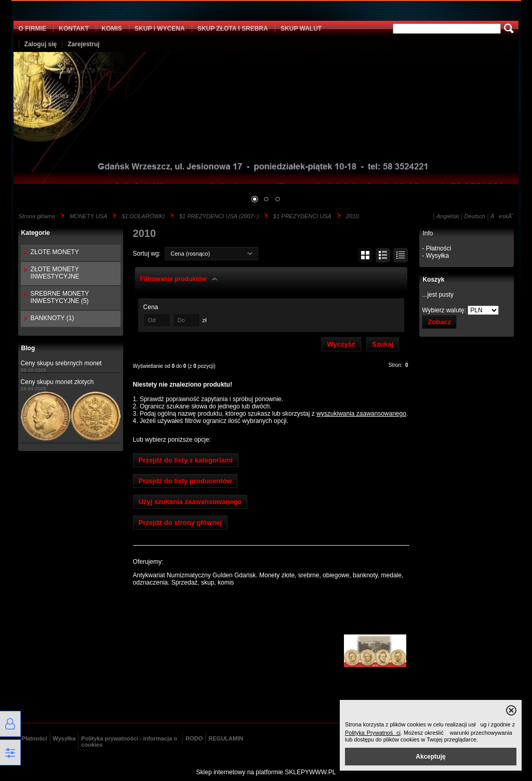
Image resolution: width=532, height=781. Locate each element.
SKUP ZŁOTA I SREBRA (233, 29)
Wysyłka (64, 738)
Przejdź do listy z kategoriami (186, 460)
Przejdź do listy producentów (185, 481)
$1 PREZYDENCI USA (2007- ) (219, 216)
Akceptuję (430, 757)
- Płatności (436, 248)
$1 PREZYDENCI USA (302, 216)
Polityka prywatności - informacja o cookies (129, 742)
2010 (352, 216)
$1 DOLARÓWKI (143, 216)
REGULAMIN (226, 738)
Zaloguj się (41, 44)
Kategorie (36, 233)
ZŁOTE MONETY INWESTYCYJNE (55, 273)
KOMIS (111, 29)
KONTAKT (74, 29)
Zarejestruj (83, 44)
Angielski (448, 216)
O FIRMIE (32, 29)
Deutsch (475, 216)
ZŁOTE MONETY (55, 252)
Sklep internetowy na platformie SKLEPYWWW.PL (266, 772)
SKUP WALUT (301, 29)
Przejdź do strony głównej (180, 522)
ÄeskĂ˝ (502, 216)
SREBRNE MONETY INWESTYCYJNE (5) (60, 297)
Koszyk (433, 280)
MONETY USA (89, 216)
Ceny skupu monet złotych (57, 382)
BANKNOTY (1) (52, 318)
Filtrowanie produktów (174, 279)
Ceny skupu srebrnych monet (61, 363)
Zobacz (439, 322)
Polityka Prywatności (373, 733)
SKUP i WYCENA (159, 29)
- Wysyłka (435, 256)
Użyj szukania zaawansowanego (190, 502)
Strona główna (37, 216)
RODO (194, 738)
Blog (28, 348)
